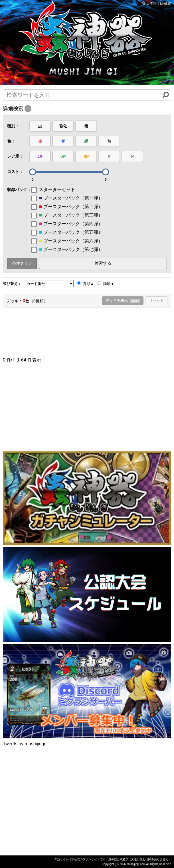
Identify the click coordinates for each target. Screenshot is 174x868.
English (166, 3)
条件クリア (22, 263)
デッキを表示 (123, 301)
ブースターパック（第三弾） (67, 215)
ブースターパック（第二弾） (67, 207)
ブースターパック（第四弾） (67, 224)
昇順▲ (86, 284)
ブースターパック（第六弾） (67, 241)
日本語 (151, 3)
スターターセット (53, 190)
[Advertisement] (87, 330)
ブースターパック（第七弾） (67, 250)
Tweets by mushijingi (24, 744)
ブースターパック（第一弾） (67, 198)
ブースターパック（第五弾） (67, 232)
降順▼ (106, 284)
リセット (156, 301)
